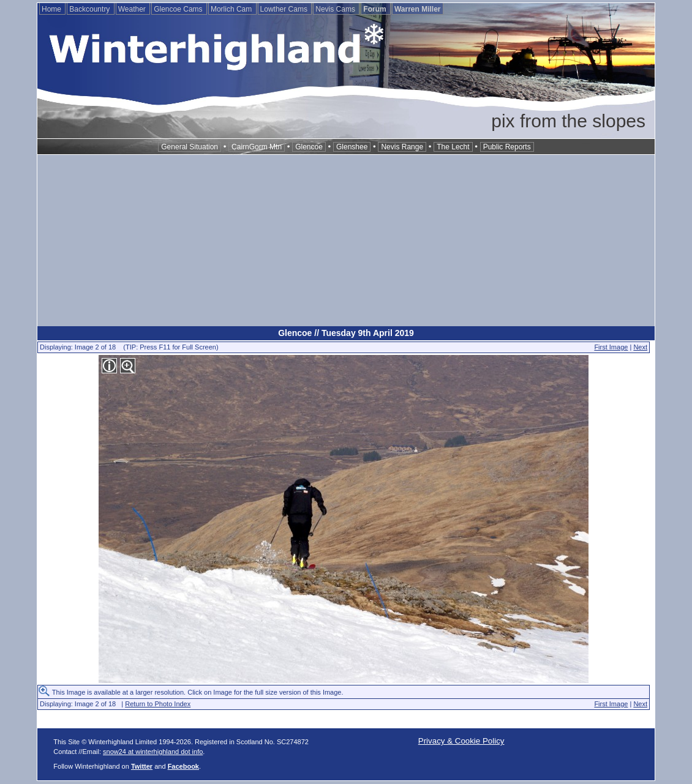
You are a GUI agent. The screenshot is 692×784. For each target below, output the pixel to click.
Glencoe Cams (179, 9)
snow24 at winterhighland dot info (153, 752)
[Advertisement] (346, 241)
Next (640, 347)
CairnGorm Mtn (257, 147)
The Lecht (453, 147)
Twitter (142, 766)
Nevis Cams (336, 9)
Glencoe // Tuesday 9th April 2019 (346, 333)
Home (52, 9)
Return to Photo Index (158, 704)
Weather (133, 9)
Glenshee (352, 147)
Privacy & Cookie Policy (461, 741)
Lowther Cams (285, 9)
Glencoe (309, 147)
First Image (611, 347)
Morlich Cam (232, 9)
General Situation (190, 147)
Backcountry (90, 9)
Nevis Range (402, 147)
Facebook (183, 766)
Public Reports (507, 147)
